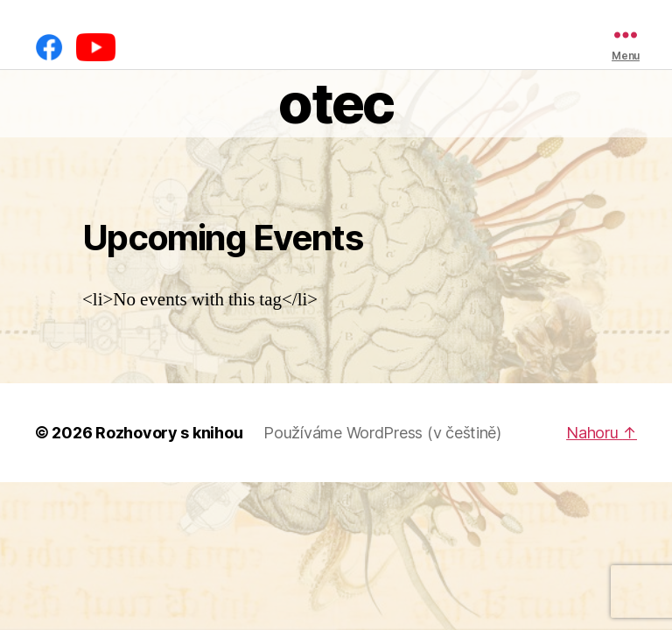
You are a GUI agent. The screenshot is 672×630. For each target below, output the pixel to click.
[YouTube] (96, 47)
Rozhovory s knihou (169, 433)
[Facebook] (49, 47)
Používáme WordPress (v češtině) (382, 433)
